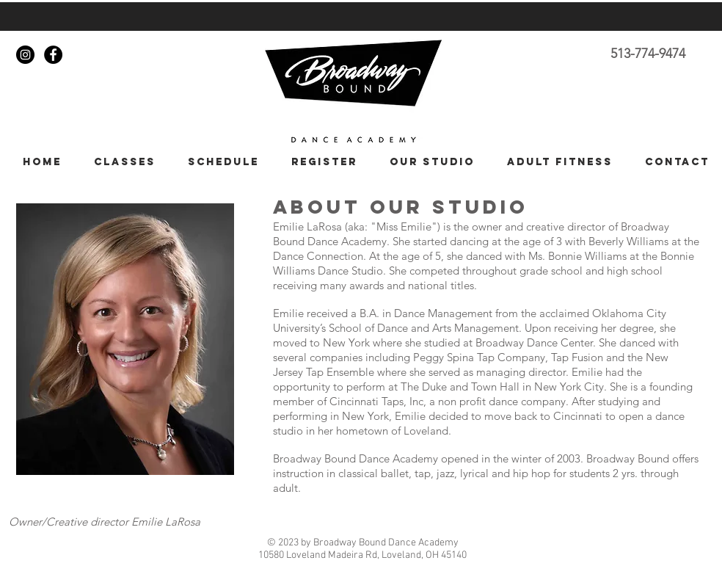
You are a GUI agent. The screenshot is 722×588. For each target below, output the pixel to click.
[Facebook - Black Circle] (53, 55)
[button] (120, 162)
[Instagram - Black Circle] (25, 55)
